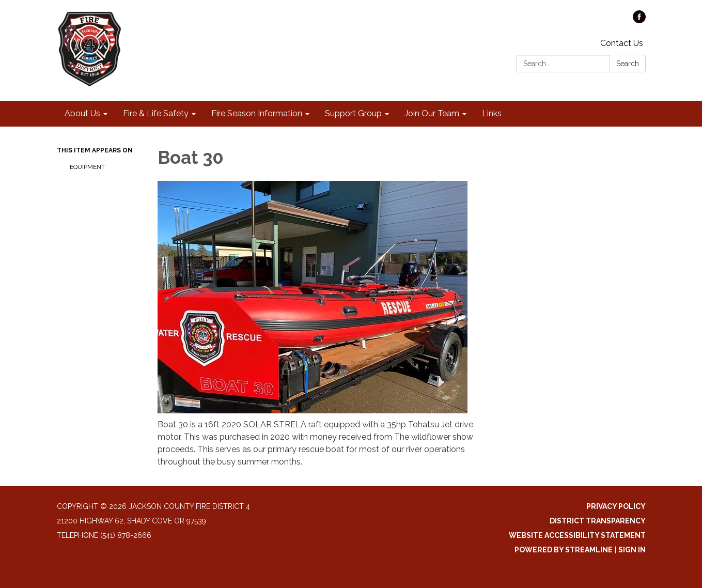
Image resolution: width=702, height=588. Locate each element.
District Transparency (598, 521)
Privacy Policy (616, 506)
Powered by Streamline (564, 550)
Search (628, 64)
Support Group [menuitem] (353, 113)
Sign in (632, 550)
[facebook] (639, 20)
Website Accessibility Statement (577, 535)
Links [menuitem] (492, 113)
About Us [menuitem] (82, 113)
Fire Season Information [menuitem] (257, 113)
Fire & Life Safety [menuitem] (156, 113)
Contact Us (622, 43)
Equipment (87, 167)
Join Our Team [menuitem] (432, 113)
